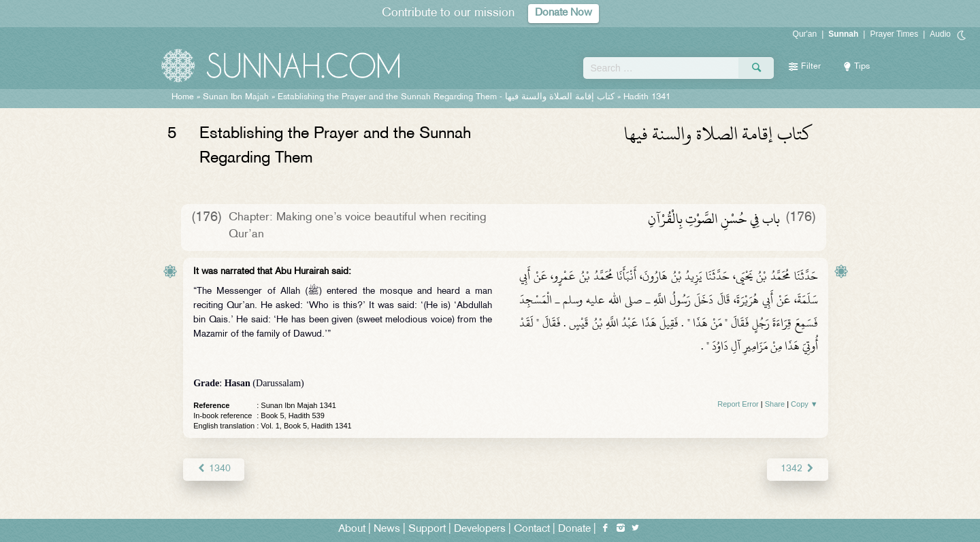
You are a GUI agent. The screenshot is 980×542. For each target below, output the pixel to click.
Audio (940, 34)
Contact (532, 529)
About (352, 529)
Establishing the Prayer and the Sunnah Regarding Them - (447, 97)
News (387, 529)
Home (183, 97)
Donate (574, 529)
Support (427, 529)
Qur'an (805, 34)
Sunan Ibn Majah (236, 97)
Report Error (738, 404)
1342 (797, 469)
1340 (213, 469)
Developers (480, 529)
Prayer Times (894, 34)
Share (775, 404)
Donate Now (563, 13)
